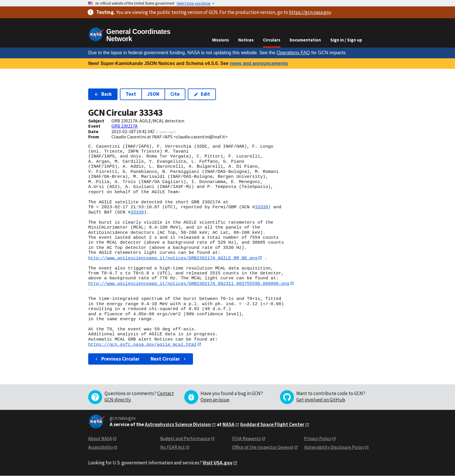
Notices (246, 40)
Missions (221, 40)
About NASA (100, 439)
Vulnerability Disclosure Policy (334, 448)
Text (131, 94)
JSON (153, 94)
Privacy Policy (318, 439)
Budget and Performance (185, 439)
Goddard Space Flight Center (272, 425)
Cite (175, 94)
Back (103, 94)
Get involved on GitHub (321, 400)
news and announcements (259, 63)
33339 (137, 212)
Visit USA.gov (217, 463)
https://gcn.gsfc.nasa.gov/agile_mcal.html (142, 345)
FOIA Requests (247, 439)
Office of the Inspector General (263, 448)
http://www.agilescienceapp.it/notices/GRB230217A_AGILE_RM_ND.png (173, 258)
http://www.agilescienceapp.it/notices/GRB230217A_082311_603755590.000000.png (189, 283)
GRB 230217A (124, 126)
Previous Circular (117, 359)
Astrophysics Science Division (178, 425)
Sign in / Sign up (346, 40)
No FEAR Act (173, 448)
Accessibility (101, 448)
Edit (202, 94)
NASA (229, 425)
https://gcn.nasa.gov (310, 12)
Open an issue (215, 400)
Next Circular (169, 359)
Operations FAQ (293, 53)
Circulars (272, 40)
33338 (261, 207)
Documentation (305, 40)
